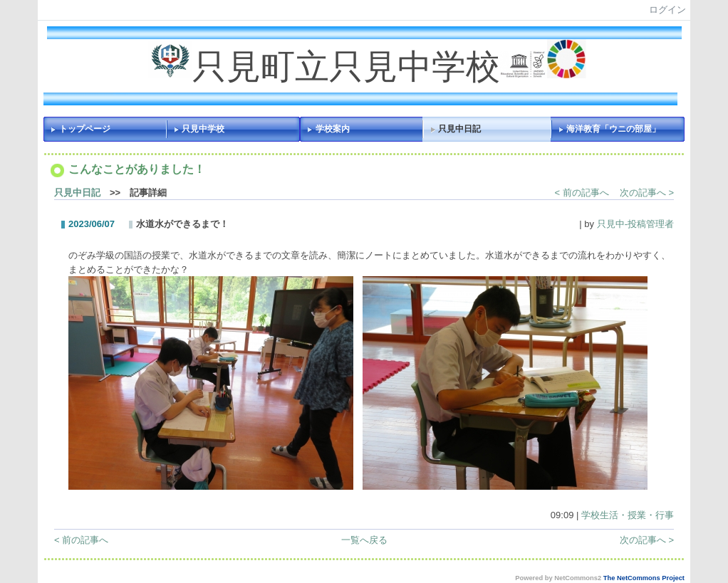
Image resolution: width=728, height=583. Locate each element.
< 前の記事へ (582, 193)
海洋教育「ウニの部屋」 (613, 129)
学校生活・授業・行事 (628, 515)
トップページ (85, 129)
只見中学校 (203, 129)
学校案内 (333, 129)
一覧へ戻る (364, 540)
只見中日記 (459, 129)
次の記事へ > (647, 193)
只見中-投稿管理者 (635, 224)
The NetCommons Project (644, 578)
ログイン (667, 10)
